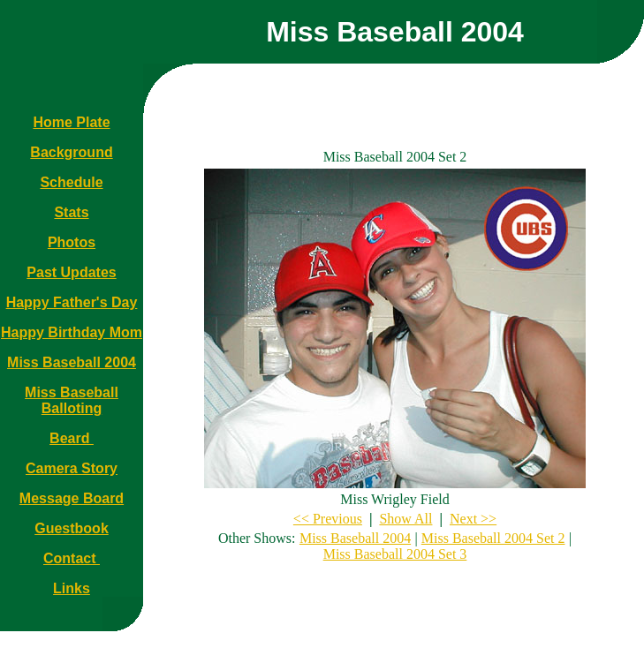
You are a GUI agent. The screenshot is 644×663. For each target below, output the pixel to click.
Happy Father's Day (72, 302)
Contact (72, 558)
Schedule (71, 182)
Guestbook (72, 528)
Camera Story (72, 468)
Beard (72, 438)
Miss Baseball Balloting (72, 400)
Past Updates (71, 272)
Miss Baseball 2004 (72, 362)
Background (71, 152)
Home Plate (71, 122)
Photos (72, 242)
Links (72, 588)
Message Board (72, 498)
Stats (71, 212)
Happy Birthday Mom (72, 332)
